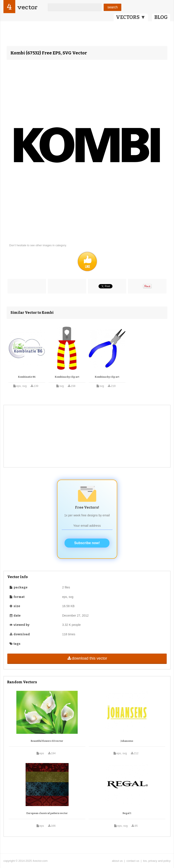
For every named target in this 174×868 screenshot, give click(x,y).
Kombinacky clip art (67, 377)
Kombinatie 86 (27, 377)
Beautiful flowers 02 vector (47, 741)
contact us (133, 861)
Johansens (127, 741)
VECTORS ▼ (131, 17)
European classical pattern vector (47, 813)
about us (117, 861)
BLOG (161, 17)
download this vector (87, 658)
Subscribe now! (87, 543)
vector (27, 7)
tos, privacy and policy (157, 861)
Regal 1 (127, 813)
